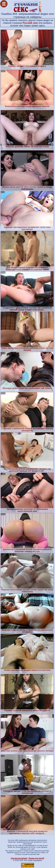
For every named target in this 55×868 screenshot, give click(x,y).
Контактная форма (19, 858)
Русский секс (30, 23)
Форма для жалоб (36, 858)
